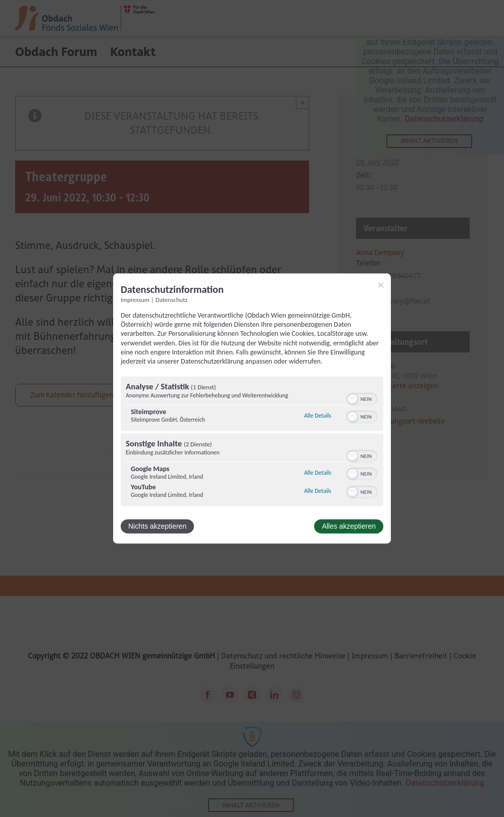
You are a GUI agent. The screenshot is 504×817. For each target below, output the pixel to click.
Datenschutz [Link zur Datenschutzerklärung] (171, 300)
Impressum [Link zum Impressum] (135, 300)
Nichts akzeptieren (157, 527)
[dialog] (252, 408)
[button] (352, 399)
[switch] (362, 398)
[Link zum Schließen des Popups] (381, 285)
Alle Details (318, 416)
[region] (252, 443)
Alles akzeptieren (349, 527)
